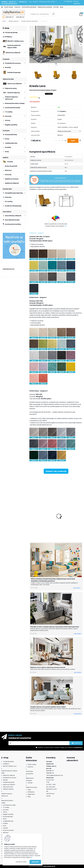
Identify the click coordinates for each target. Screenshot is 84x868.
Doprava (17, 7)
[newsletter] (76, 743)
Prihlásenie (69, 1)
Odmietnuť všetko (21, 862)
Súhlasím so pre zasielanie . (60, 747)
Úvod (4, 21)
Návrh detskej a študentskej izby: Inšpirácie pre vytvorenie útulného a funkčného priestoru (53, 580)
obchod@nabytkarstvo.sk (9, 4)
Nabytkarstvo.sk (9, 269)
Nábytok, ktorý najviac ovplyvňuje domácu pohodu (48, 667)
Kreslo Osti (34, 518)
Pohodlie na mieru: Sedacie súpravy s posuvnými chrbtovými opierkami (55, 627)
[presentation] (31, 44)
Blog (62, 7)
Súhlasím (35, 862)
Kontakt (56, 7)
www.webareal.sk (49, 866)
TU (65, 226)
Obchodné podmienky (29, 7)
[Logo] (14, 14)
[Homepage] (2, 7)
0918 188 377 (13, 2)
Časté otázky (9, 7)
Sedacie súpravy (13, 21)
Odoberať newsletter (20, 738)
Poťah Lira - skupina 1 (37, 233)
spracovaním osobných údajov (55, 747)
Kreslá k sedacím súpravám (30, 21)
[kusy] (59, 141)
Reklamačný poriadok (45, 7)
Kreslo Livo (62, 513)
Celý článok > (77, 588)
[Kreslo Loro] (56, 44)
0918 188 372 (23, 2)
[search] (53, 15)
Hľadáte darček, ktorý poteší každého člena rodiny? (48, 707)
